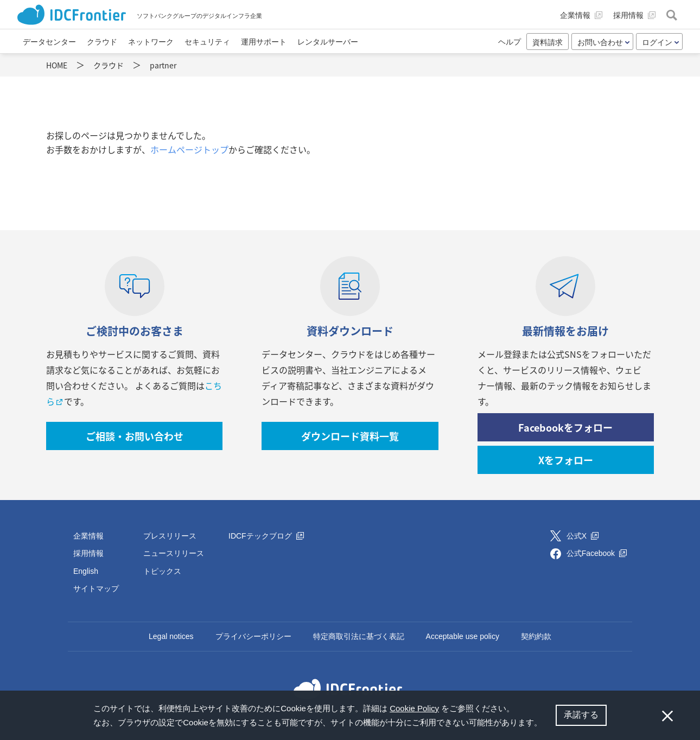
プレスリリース (170, 536)
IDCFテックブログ (266, 536)
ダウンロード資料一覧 (350, 436)
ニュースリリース (174, 553)
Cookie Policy (414, 708)
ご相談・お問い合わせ (135, 436)
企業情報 (88, 536)
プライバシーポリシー (253, 636)
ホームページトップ (189, 149)
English (86, 571)
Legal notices (171, 636)
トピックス (162, 571)
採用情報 (88, 553)
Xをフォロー (566, 460)
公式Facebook (597, 553)
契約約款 (536, 636)
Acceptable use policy (463, 636)
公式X (583, 536)
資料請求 (548, 42)
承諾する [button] (581, 715)
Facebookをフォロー (565, 428)
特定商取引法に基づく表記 (359, 636)
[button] (546, 724)
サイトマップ (96, 589)
